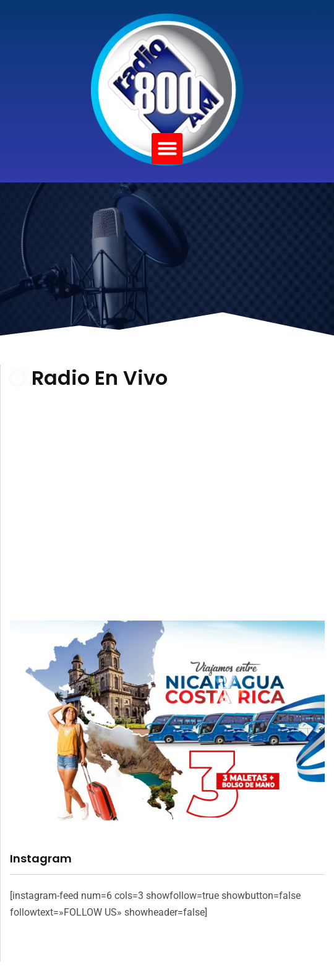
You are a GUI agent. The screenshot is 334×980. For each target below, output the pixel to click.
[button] (167, 148)
